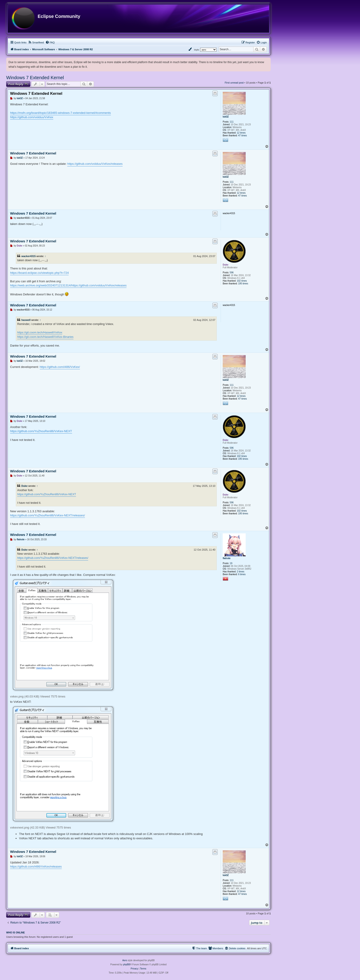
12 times (241, 133)
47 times (242, 136)
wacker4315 (28, 256)
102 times (242, 281)
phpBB (127, 965)
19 (231, 563)
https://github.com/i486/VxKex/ (60, 367)
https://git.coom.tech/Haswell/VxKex (40, 333)
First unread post (234, 83)
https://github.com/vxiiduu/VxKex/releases (95, 164)
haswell (26, 320)
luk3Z (226, 117)
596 (232, 273)
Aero (125, 960)
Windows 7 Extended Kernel (35, 78)
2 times (241, 572)
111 (232, 122)
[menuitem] (36, 42)
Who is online (15, 932)
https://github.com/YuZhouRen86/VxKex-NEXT (41, 431)
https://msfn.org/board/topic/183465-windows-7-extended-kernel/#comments (60, 113)
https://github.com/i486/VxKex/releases (36, 867)
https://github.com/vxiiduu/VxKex (32, 117)
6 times (242, 574)
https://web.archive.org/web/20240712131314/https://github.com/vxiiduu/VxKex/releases (68, 285)
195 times (243, 284)
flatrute (227, 558)
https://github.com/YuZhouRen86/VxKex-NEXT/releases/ (48, 515)
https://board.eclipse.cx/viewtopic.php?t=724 (39, 273)
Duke (225, 265)
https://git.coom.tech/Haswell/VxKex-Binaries (45, 337)
